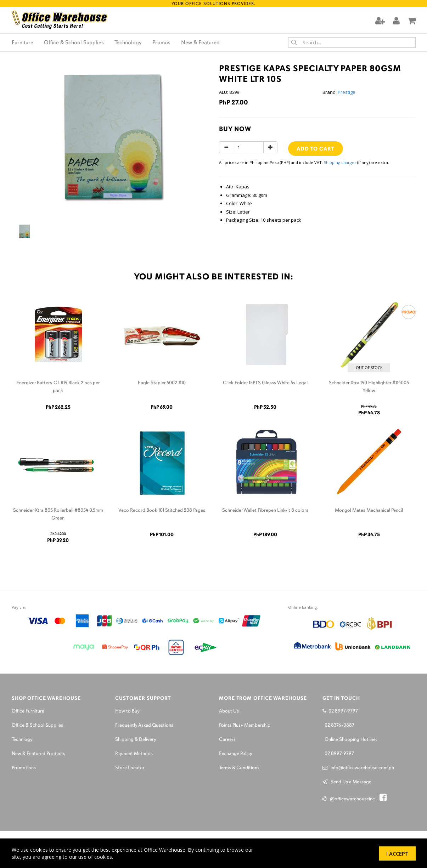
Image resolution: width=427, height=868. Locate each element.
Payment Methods (134, 754)
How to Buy (127, 711)
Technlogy (22, 740)
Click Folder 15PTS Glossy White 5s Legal (265, 383)
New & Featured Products (38, 754)
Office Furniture (28, 711)
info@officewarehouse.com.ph (358, 768)
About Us (229, 711)
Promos (161, 43)
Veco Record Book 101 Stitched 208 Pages (162, 510)
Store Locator (130, 768)
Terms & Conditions (239, 768)
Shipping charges (340, 162)
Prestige (347, 92)
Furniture (23, 43)
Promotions (24, 768)
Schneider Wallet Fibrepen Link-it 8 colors (265, 510)
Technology (128, 43)
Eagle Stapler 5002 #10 (162, 383)
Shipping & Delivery (136, 740)
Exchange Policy (236, 754)
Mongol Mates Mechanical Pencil (369, 510)
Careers (227, 740)
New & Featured (200, 43)
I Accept (397, 853)
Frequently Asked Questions (144, 725)
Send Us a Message (347, 782)
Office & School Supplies (74, 43)
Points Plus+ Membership (245, 725)
